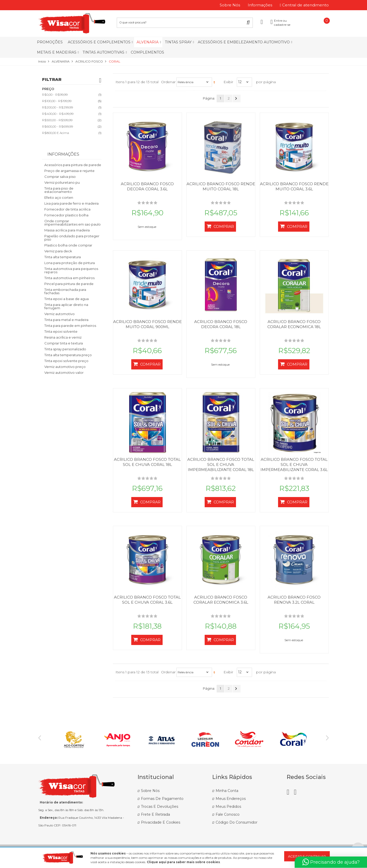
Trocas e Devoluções (160, 807)
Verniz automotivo (60, 314)
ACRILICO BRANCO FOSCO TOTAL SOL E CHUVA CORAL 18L (147, 462)
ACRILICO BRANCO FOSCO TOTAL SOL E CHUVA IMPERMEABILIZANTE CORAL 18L (221, 464)
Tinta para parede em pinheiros (70, 326)
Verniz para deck (58, 251)
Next (327, 738)
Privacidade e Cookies (161, 822)
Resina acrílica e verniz (63, 337)
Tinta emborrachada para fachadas (65, 291)
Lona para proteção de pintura (70, 263)
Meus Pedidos (228, 807)
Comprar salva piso (60, 177)
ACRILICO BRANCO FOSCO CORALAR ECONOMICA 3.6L (221, 600)
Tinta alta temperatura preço (68, 355)
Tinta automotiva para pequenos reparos (71, 270)
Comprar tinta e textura (64, 343)
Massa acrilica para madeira (67, 230)
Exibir (228, 82)
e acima (56, 133)
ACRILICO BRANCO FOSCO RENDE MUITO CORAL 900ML (147, 324)
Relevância (186, 82)
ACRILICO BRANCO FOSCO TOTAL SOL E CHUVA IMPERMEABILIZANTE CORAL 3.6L (294, 464)
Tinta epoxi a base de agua (67, 299)
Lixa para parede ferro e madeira (71, 203)
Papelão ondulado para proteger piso (72, 238)
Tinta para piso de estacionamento (59, 190)
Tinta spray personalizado (65, 349)
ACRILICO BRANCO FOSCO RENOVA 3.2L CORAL (294, 600)
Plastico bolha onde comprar (68, 245)
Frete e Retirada (155, 814)
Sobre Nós (150, 791)
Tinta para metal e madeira (66, 320)
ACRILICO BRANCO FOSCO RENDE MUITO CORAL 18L (221, 186)
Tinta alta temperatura (63, 257)
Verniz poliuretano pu (62, 182)
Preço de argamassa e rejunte (69, 171)
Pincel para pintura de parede (69, 284)
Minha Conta (227, 791)
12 (240, 82)
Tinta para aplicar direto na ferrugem (66, 306)
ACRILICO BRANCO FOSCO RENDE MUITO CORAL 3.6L (294, 186)
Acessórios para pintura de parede (73, 165)
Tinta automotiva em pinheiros (69, 278)
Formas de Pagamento (162, 799)
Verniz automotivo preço (65, 367)
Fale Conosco (228, 814)
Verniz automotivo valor (64, 373)
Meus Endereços (231, 799)
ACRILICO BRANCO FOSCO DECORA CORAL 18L (221, 324)
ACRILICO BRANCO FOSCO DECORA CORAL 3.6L (147, 186)
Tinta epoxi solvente (61, 331)
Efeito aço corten (59, 197)
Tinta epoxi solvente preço (66, 361)
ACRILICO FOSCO (89, 61)
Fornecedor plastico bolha (66, 215)
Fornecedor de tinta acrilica (67, 209)
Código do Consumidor (237, 822)
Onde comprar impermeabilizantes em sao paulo (73, 223)
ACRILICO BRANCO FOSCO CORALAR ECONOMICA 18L (294, 324)
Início (42, 61)
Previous (40, 738)
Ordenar (168, 82)
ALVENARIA (61, 61)
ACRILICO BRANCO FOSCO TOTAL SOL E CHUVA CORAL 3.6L (147, 600)
